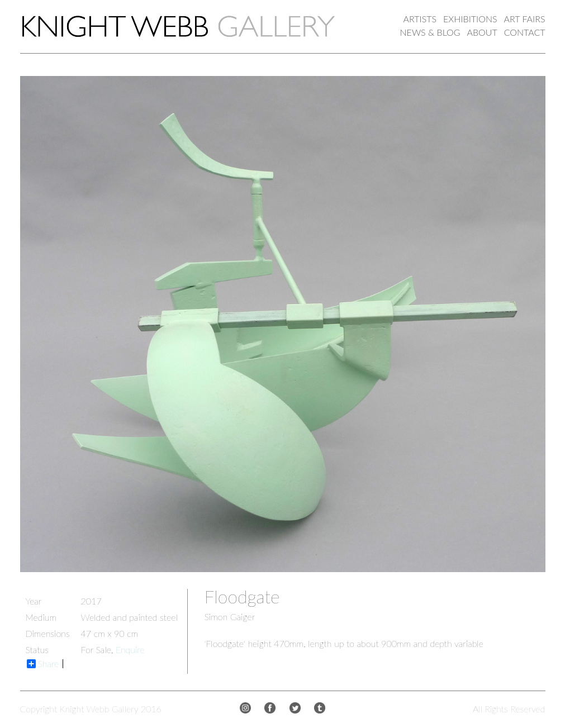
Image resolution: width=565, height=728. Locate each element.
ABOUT (482, 32)
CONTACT (525, 32)
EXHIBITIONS (470, 19)
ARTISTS (420, 19)
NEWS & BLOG (430, 32)
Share (43, 664)
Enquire (130, 650)
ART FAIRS (525, 19)
